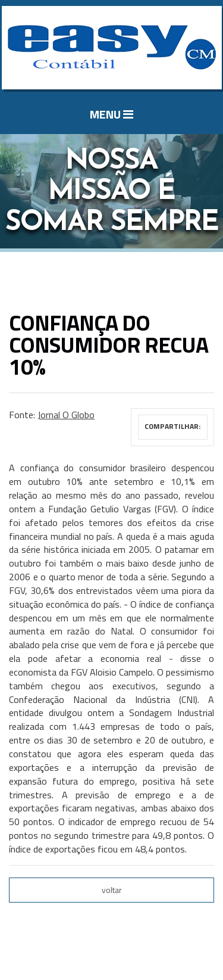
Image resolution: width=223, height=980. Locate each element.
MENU (111, 114)
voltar (112, 890)
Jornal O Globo (66, 415)
